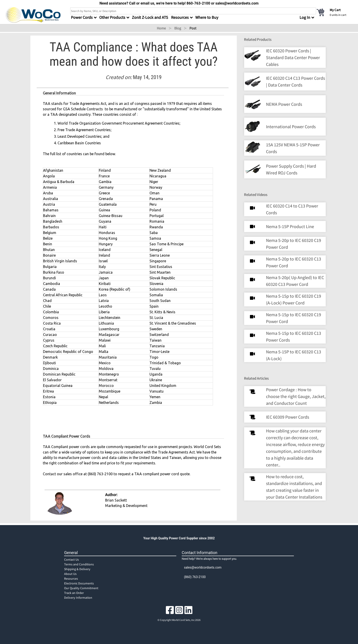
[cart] (334, 12)
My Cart (335, 10)
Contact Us (71, 560)
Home (161, 28)
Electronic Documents (79, 583)
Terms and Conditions (79, 564)
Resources (71, 579)
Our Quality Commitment (81, 588)
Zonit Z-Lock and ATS (150, 17)
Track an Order (74, 593)
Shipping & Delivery (77, 569)
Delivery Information (78, 598)
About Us (70, 574)
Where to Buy (207, 17)
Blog (178, 28)
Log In (305, 17)
